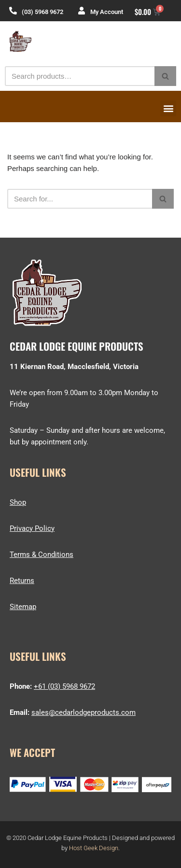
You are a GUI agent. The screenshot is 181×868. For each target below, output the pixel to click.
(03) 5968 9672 (42, 12)
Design (109, 848)
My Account (107, 12)
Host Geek (83, 848)
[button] (168, 108)
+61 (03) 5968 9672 (64, 686)
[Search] (80, 76)
